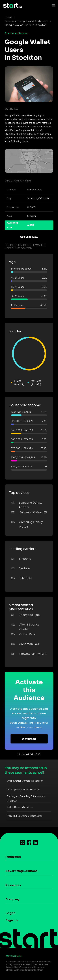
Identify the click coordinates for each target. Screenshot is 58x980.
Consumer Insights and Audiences (27, 21)
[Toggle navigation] (53, 6)
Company (12, 899)
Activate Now (29, 237)
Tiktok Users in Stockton (20, 807)
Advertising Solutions (21, 871)
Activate (29, 739)
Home (8, 17)
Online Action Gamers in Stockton (25, 781)
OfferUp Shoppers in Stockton (23, 790)
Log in (10, 913)
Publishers (13, 857)
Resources (13, 885)
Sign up (12, 920)
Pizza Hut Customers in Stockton (25, 816)
